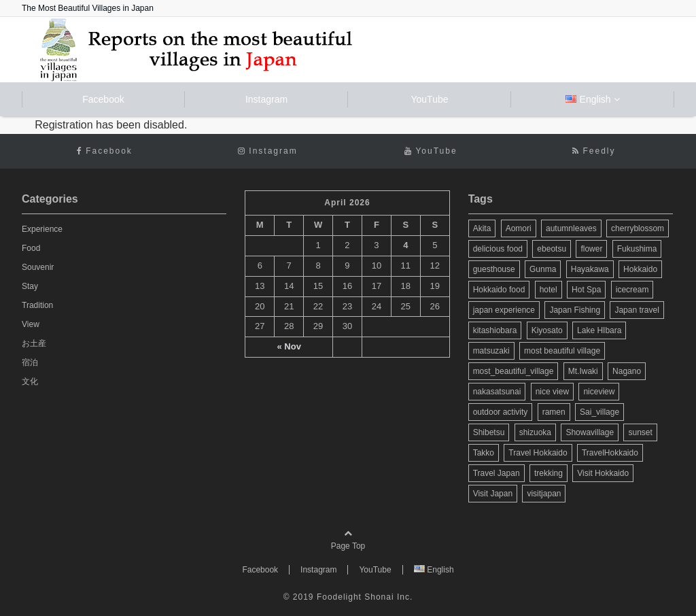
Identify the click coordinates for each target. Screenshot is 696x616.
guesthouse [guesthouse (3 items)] (494, 269)
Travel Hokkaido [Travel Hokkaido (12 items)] (538, 453)
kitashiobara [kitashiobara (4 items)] (495, 330)
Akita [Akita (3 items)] (482, 228)
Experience (42, 229)
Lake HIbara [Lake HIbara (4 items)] (599, 330)
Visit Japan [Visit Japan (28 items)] (493, 494)
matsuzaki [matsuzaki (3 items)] (491, 351)
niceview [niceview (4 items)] (599, 392)
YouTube (429, 99)
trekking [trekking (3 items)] (549, 473)
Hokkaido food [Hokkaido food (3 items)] (499, 290)
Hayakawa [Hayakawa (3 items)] (590, 269)
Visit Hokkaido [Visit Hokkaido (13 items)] (603, 473)
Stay (30, 286)
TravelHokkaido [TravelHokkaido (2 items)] (610, 453)
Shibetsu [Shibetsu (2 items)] (489, 432)
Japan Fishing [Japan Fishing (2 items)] (575, 310)
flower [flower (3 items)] (591, 249)
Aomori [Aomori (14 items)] (519, 228)
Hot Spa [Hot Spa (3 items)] (586, 290)
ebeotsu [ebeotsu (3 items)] (552, 249)
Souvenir (38, 267)
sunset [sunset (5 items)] (640, 432)
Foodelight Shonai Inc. (365, 597)
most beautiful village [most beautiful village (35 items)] (562, 351)
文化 (30, 381)
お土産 (34, 343)
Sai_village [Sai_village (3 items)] (599, 412)
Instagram (266, 99)
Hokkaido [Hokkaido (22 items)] (640, 269)
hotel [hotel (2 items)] (549, 290)
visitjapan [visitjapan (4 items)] (544, 494)
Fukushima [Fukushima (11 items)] (637, 249)
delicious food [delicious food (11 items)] (498, 249)
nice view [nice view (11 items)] (552, 392)
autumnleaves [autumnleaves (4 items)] (571, 228)
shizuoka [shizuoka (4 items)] (535, 432)
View (31, 324)
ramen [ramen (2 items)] (554, 412)
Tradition (37, 305)
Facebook (103, 99)
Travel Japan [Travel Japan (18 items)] (497, 473)
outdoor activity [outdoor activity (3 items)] (501, 412)
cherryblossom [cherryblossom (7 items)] (638, 228)
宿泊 (30, 362)
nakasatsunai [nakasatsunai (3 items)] (497, 392)
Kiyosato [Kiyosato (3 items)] (547, 330)
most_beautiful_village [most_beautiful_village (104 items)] (514, 371)
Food (31, 248)
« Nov (289, 346)
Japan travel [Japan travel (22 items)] (637, 310)
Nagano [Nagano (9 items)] (627, 371)
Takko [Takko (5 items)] (484, 453)
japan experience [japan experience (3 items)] (504, 310)
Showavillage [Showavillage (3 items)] (590, 432)
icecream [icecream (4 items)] (632, 290)
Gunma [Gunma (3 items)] (543, 269)
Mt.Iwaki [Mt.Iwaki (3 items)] (583, 371)
